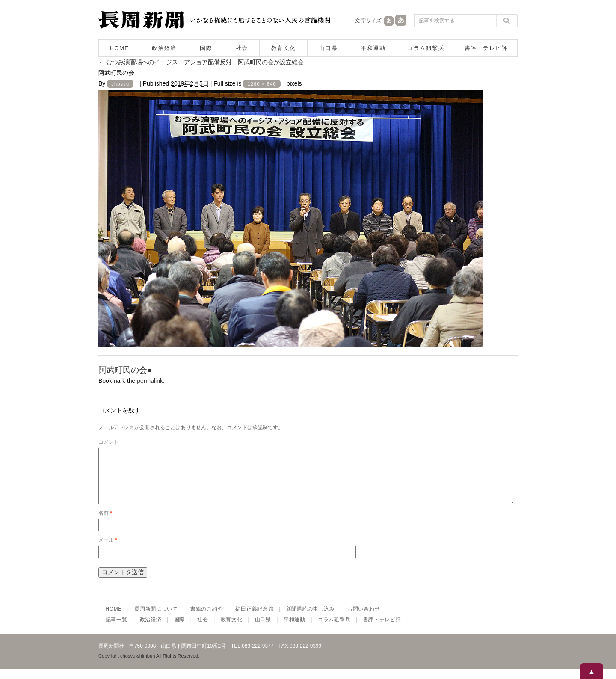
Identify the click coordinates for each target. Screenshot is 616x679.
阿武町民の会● (125, 370)
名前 (105, 523)
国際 (206, 48)
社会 (242, 48)
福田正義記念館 (254, 619)
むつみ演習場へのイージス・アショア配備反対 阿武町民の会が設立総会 (201, 62)
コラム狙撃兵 (426, 48)
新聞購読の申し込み (311, 619)
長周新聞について (156, 619)
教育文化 (284, 48)
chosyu (120, 84)
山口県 (329, 48)
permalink (150, 381)
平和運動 (373, 48)
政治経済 (164, 48)
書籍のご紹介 (207, 619)
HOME (120, 48)
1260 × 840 (262, 84)
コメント (109, 442)
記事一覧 (117, 630)
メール (108, 550)
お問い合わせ (364, 619)
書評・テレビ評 (486, 48)
